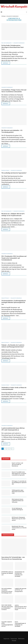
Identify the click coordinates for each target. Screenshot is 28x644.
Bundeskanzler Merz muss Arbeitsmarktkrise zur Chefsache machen (19, 528)
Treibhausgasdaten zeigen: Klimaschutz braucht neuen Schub (18, 492)
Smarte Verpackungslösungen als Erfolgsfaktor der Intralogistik (20, 624)
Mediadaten (21, 639)
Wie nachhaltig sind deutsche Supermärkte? (14, 173)
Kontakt (14, 641)
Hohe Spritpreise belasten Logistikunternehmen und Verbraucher (18, 501)
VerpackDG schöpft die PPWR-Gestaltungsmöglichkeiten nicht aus (7, 624)
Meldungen (3, 16)
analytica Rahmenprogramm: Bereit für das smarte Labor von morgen (21, 607)
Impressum (7, 639)
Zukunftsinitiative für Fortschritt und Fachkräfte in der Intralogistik (20, 574)
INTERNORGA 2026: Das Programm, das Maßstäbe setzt (7, 573)
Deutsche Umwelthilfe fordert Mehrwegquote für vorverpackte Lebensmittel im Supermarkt (19, 474)
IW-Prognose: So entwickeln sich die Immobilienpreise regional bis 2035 (19, 483)
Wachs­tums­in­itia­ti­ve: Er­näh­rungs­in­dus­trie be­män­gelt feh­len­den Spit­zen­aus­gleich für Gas (14, 302)
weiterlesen (6, 63)
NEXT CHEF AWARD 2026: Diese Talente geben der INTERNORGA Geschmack (7, 607)
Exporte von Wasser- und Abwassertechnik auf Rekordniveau (17, 464)
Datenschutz (14, 639)
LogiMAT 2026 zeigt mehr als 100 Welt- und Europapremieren (21, 590)
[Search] (27, 12)
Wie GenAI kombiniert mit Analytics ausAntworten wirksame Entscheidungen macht (7, 591)
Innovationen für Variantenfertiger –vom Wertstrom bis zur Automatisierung (13, 558)
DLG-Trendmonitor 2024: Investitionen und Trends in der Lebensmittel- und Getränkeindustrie (14, 258)
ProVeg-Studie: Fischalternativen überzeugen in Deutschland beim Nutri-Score (13, 47)
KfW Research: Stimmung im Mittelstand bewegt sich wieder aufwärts (19, 519)
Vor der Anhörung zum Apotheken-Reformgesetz (17, 509)
